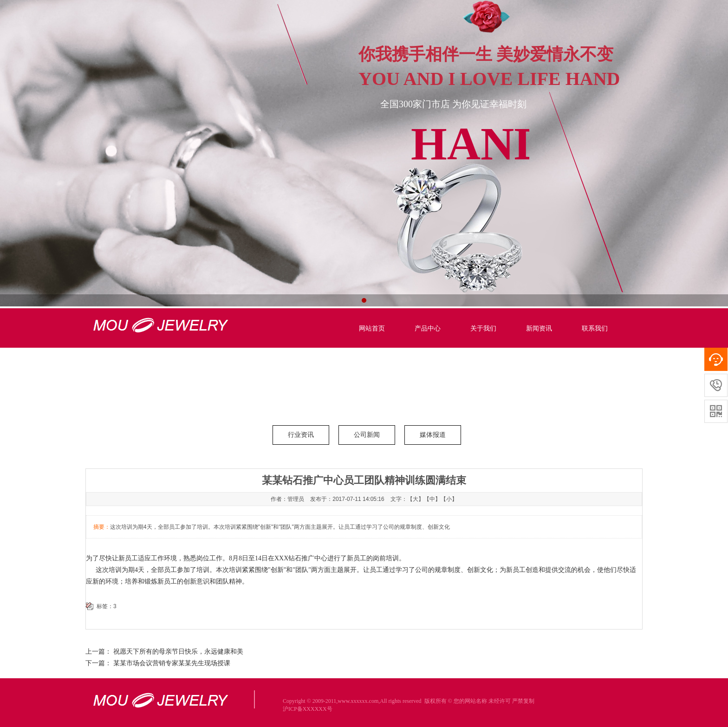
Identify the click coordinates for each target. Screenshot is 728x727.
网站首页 (372, 328)
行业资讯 (301, 435)
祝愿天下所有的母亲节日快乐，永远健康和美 (178, 652)
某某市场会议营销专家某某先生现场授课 (172, 663)
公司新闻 (367, 435)
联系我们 (595, 328)
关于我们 (483, 328)
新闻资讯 (539, 328)
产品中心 (428, 328)
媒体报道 (433, 435)
